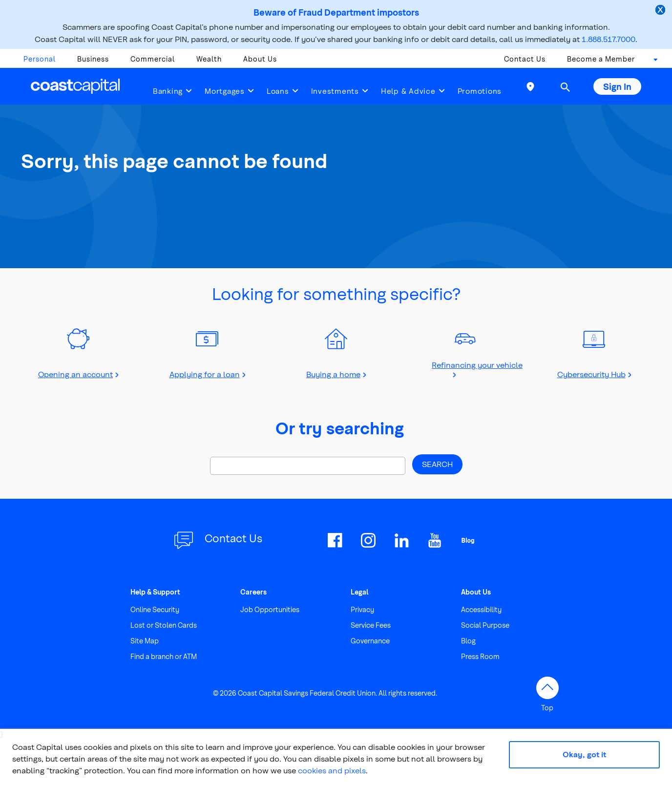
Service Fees (371, 625)
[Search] (308, 466)
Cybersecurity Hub (591, 374)
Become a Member (601, 59)
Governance (370, 641)
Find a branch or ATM (164, 656)
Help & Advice (408, 91)
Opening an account (75, 374)
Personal (40, 59)
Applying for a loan (205, 374)
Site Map (145, 641)
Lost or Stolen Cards (164, 625)
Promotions (480, 91)
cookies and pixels (332, 770)
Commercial (153, 59)
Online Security (155, 609)
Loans (278, 91)
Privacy (362, 609)
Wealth (209, 59)
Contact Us (525, 59)
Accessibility (481, 609)
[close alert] (661, 11)
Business (93, 59)
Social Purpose (485, 625)
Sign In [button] (617, 86)
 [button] (565, 87)
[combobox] (652, 62)
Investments (335, 91)
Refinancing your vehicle (477, 365)
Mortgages (225, 91)
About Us (260, 59)
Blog (468, 641)
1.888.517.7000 (609, 39)
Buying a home (333, 374)
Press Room (480, 656)
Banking (168, 91)
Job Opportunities (270, 609)
